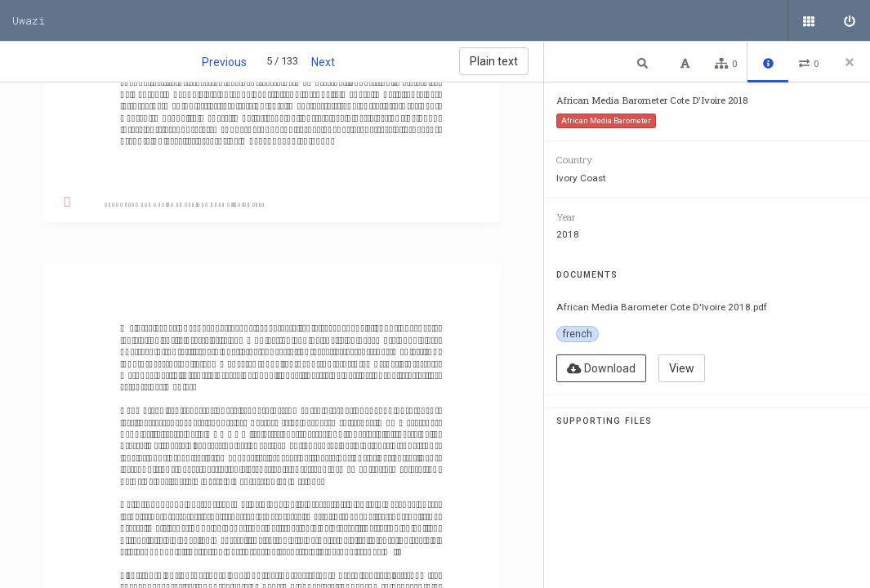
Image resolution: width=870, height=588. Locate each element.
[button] (645, 62)
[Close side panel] (850, 62)
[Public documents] (809, 20)
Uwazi (29, 20)
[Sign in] (850, 20)
